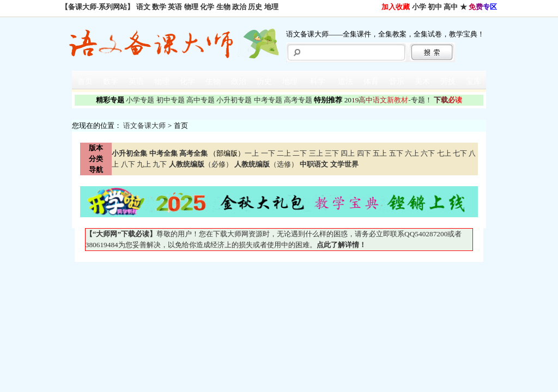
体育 (371, 81)
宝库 (474, 81)
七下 (460, 153)
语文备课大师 (144, 125)
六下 (428, 153)
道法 (345, 81)
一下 (268, 153)
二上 (284, 153)
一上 (252, 153)
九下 (160, 164)
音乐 (397, 81)
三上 (316, 153)
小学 (419, 7)
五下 (396, 153)
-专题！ (388, 100)
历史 (255, 7)
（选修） (266, 164)
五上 (380, 153)
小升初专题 (234, 100)
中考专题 (268, 100)
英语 (175, 7)
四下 (364, 153)
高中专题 (201, 100)
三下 (332, 153)
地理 (271, 7)
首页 (85, 81)
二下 (300, 153)
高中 (451, 7)
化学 (207, 7)
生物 (223, 7)
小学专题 (140, 100)
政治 (239, 7)
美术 (422, 81)
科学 (318, 81)
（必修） (201, 164)
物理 (191, 7)
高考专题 (298, 100)
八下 (128, 164)
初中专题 (171, 100)
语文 (143, 7)
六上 (412, 153)
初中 (435, 7)
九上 (144, 164)
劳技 (448, 81)
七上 (444, 153)
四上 (348, 153)
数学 (159, 7)
